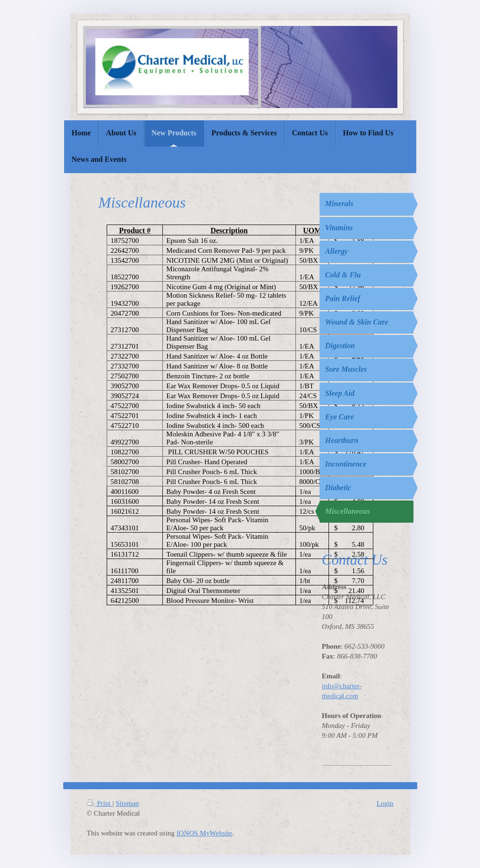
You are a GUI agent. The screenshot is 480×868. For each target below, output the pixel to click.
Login (385, 803)
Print (100, 803)
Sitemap (127, 803)
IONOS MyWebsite (204, 833)
